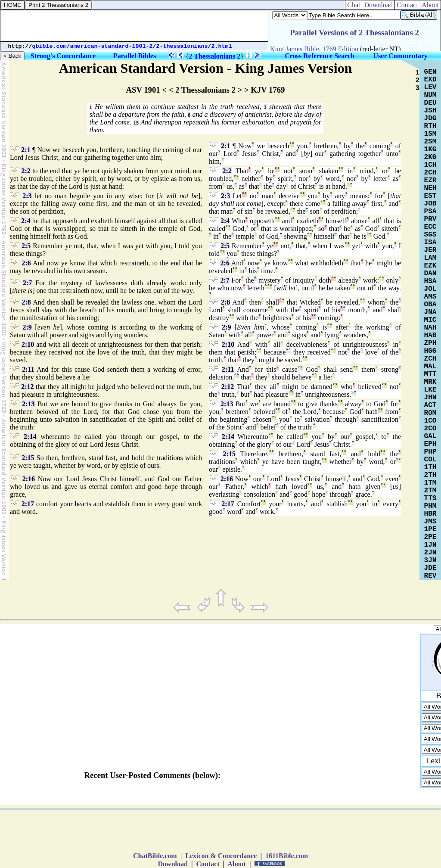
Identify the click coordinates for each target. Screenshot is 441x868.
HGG (430, 351)
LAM (430, 258)
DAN (430, 274)
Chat (354, 5)
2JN (430, 553)
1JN (430, 545)
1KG (430, 149)
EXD (430, 80)
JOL (430, 289)
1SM (430, 134)
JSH (430, 111)
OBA (430, 305)
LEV (430, 87)
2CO (430, 429)
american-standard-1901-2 (112, 46)
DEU (430, 103)
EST (430, 196)
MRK (430, 382)
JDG (430, 118)
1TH (430, 467)
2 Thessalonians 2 (214, 56)
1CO (430, 421)
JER (430, 250)
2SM (430, 142)
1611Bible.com (287, 856)
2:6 (26, 263)
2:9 (27, 327)
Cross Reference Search (320, 56)
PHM (430, 506)
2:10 (28, 344)
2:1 (26, 150)
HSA (430, 281)
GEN (430, 72)
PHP (430, 452)
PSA (430, 212)
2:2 (26, 171)
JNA (430, 312)
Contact (407, 5)
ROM (430, 413)
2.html (222, 46)
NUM (430, 95)
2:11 (28, 369)
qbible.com (50, 46)
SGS (430, 235)
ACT (430, 405)
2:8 (26, 302)
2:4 (26, 221)
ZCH (430, 359)
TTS (430, 498)
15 (136, 123)
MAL (430, 367)
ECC (430, 227)
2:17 (28, 504)
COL (430, 460)
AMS (430, 297)
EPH (430, 444)
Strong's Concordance (63, 56)
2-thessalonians (182, 46)
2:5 (26, 246)
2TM (430, 491)
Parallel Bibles (135, 56)
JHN (430, 398)
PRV (430, 219)
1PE (430, 529)
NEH (430, 188)
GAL (430, 436)
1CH (430, 165)
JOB (430, 204)
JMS (430, 522)
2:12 (27, 387)
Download (378, 5)
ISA (430, 243)
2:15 (28, 458)
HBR (430, 514)
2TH (430, 475)
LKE (430, 390)
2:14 (30, 437)
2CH (430, 173)
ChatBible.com (155, 856)
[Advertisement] (134, 26)
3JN (430, 560)
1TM (430, 483)
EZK (430, 266)
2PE (430, 537)
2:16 (29, 479)
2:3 (27, 196)
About (430, 5)
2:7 (27, 283)
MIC (430, 320)
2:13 (28, 404)
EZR (430, 180)
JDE (430, 568)
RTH (430, 126)
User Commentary (401, 56)
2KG (430, 157)
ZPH (430, 343)
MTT (430, 374)
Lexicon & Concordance (221, 856)
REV (430, 576)
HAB (430, 336)
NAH (430, 328)
